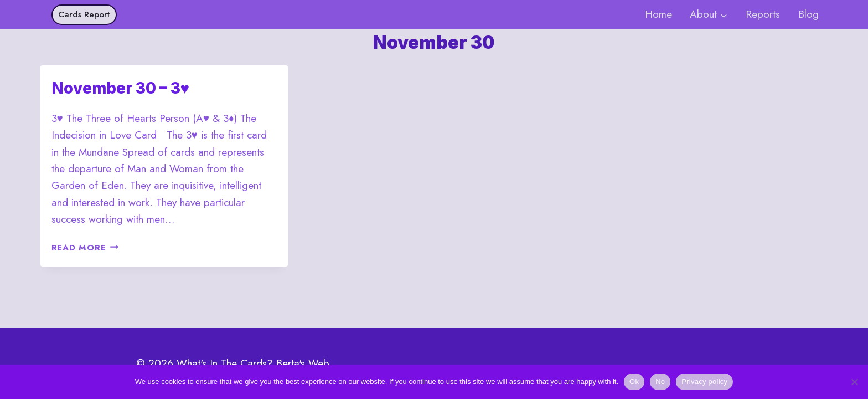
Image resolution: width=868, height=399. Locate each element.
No (660, 382)
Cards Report (84, 14)
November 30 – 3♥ (121, 88)
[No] (854, 382)
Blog (808, 14)
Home (658, 14)
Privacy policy (704, 382)
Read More (85, 248)
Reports (763, 14)
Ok (634, 382)
